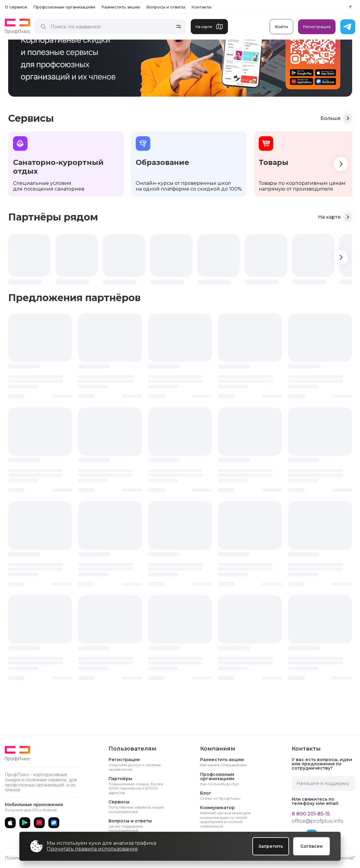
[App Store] (10, 823)
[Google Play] (25, 823)
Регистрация (317, 27)
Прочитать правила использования (92, 849)
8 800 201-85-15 (311, 814)
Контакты (201, 7)
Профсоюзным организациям (64, 7)
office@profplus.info (318, 821)
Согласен (311, 846)
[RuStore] (54, 823)
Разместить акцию (121, 7)
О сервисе (16, 7)
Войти (281, 27)
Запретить (271, 846)
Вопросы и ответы (166, 7)
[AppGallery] (39, 823)
